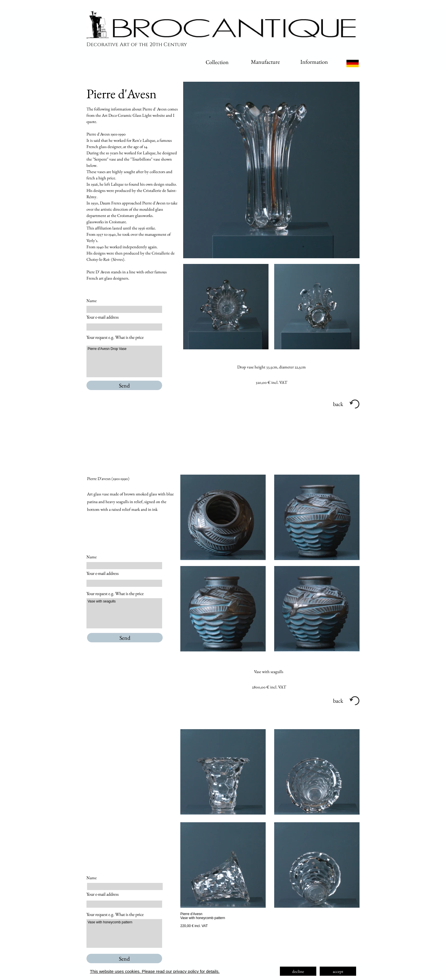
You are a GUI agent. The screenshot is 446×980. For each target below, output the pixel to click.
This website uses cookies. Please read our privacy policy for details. (155, 971)
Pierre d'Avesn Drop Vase (124, 361)
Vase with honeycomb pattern (124, 933)
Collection (217, 62)
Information (314, 62)
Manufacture (265, 62)
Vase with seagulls (124, 613)
